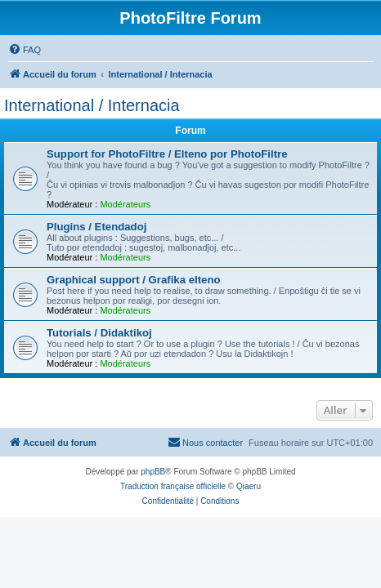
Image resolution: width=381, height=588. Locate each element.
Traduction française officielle (173, 486)
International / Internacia (92, 105)
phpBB (153, 472)
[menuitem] (25, 50)
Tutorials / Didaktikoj (99, 333)
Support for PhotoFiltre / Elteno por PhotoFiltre (167, 154)
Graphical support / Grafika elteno (134, 280)
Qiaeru (249, 486)
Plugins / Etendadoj (96, 227)
